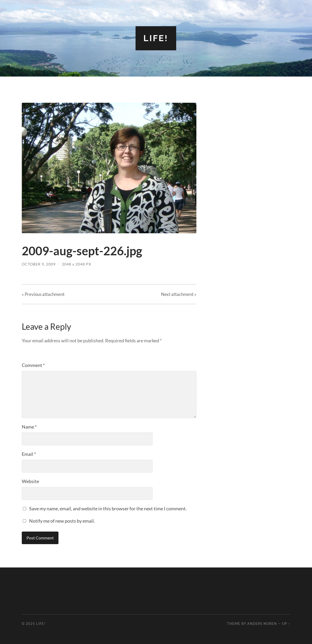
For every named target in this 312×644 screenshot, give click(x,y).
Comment (33, 365)
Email (29, 454)
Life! (156, 38)
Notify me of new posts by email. (62, 521)
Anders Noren (262, 624)
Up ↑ (286, 624)
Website (30, 481)
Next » (179, 294)
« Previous (43, 294)
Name (29, 427)
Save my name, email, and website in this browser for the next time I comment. (108, 508)
